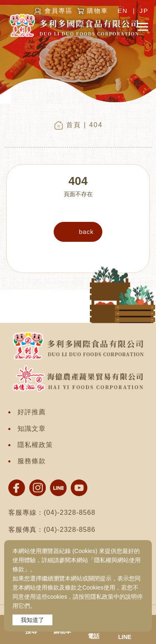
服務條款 (32, 461)
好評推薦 (32, 412)
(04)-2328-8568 (69, 512)
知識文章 (32, 429)
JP (144, 11)
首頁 (74, 125)
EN (123, 11)
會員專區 (59, 11)
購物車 (98, 11)
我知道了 (32, 620)
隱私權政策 (35, 445)
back (87, 232)
